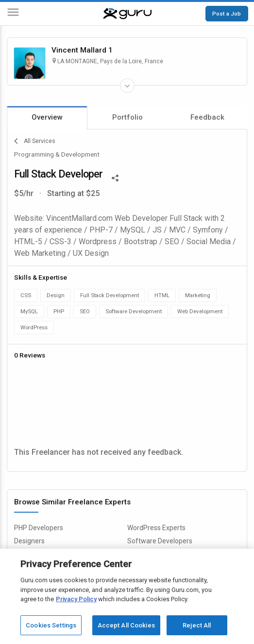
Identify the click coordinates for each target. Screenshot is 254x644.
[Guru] (127, 14)
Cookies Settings (51, 625)
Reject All (197, 625)
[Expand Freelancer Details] (127, 86)
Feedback (207, 117)
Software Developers (160, 541)
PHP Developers (39, 528)
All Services (35, 141)
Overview (47, 117)
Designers (29, 541)
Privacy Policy (76, 599)
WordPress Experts (156, 528)
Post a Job (227, 14)
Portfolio (127, 117)
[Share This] (115, 177)
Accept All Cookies (126, 625)
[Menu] (13, 14)
